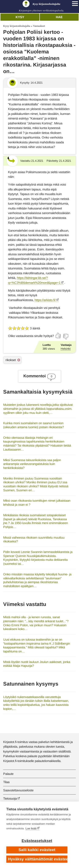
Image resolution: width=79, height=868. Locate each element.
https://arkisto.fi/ (45, 300)
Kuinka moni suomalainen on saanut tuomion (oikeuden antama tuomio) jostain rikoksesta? (33, 425)
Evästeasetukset (37, 841)
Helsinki (66, 349)
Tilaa (6, 782)
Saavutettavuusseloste (18, 790)
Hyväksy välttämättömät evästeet (38, 859)
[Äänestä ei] (66, 337)
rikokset (11, 360)
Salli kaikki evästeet (37, 850)
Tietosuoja (10, 798)
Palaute (8, 774)
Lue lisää (31, 828)
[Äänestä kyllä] (58, 336)
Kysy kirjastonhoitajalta (17, 26)
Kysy (20, 17)
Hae (59, 17)
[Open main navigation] (75, 4)
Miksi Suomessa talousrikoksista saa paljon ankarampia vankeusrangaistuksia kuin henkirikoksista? (32, 464)
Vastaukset (39, 26)
